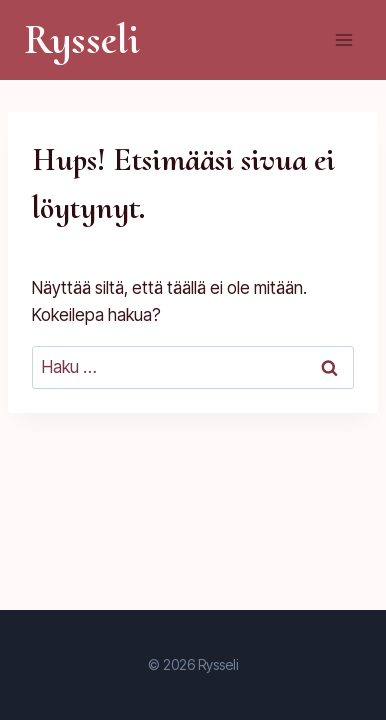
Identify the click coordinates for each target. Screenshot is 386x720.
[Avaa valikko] (343, 39)
